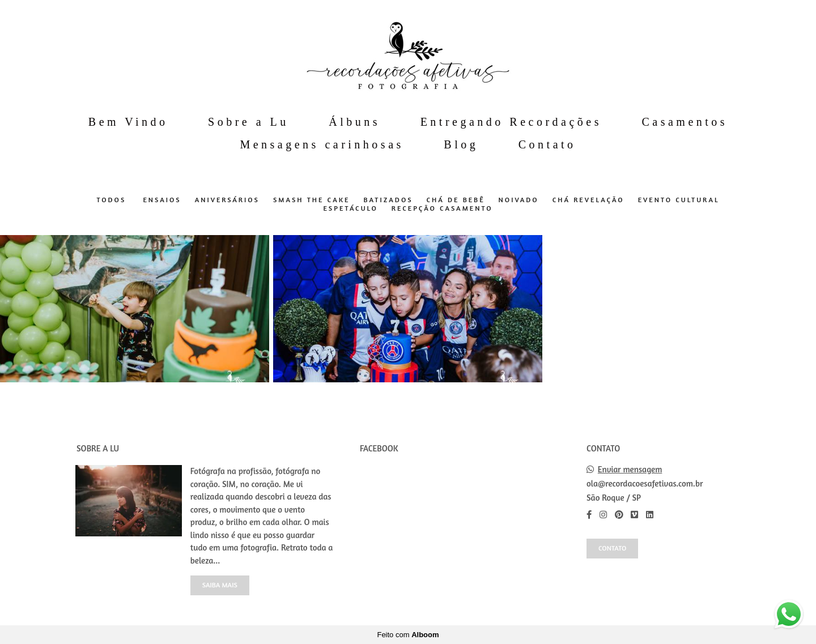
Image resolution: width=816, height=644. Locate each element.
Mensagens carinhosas (322, 144)
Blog (461, 144)
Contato (547, 144)
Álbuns (354, 122)
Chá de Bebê (456, 200)
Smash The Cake (312, 200)
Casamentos (685, 122)
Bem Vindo (128, 122)
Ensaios (162, 200)
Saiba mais (220, 585)
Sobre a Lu (248, 122)
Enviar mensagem (630, 469)
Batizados (388, 200)
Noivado (519, 200)
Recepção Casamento (442, 208)
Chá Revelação (588, 200)
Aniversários (227, 200)
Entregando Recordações (511, 122)
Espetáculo (350, 208)
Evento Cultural (679, 200)
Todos (111, 200)
